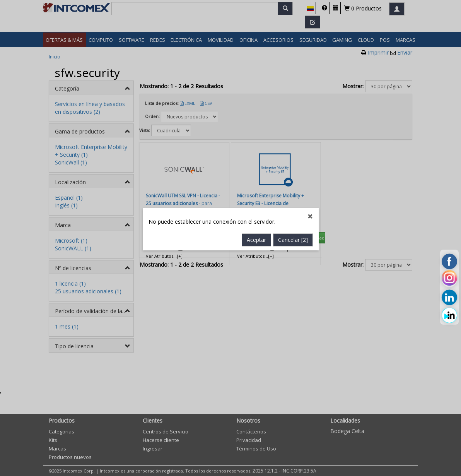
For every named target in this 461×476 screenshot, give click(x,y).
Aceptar (256, 195)
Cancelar (293, 195)
